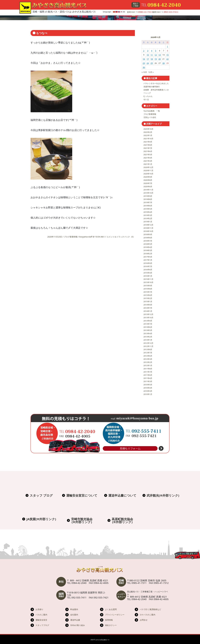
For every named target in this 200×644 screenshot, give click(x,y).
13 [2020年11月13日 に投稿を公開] (160, 55)
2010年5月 (148, 385)
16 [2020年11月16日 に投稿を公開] (144, 59)
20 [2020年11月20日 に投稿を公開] (160, 59)
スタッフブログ (42, 625)
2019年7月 (148, 202)
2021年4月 (148, 158)
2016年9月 (148, 263)
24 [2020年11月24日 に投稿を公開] (148, 63)
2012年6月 (148, 356)
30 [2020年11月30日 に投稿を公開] (144, 67)
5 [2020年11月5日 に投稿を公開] (156, 51)
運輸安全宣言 (41, 620)
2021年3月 (148, 161)
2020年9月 (148, 177)
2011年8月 (148, 369)
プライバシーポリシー (115, 615)
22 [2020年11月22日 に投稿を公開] (167, 59)
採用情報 (109, 620)
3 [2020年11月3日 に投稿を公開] (148, 51)
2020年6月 (148, 186)
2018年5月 (148, 244)
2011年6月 (148, 375)
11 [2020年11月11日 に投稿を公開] (152, 55)
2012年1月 (148, 365)
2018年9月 (148, 234)
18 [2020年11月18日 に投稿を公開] (152, 59)
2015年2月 (148, 298)
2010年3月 (148, 391)
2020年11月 (148, 170)
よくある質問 (111, 609)
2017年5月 (148, 257)
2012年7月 (148, 353)
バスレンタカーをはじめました (156, 83)
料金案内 (74, 609)
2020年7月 (148, 183)
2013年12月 (148, 314)
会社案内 (74, 615)
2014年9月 (148, 305)
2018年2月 (148, 254)
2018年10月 (148, 231)
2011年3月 (148, 381)
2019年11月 (148, 190)
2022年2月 (148, 132)
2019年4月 (148, 212)
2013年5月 (148, 330)
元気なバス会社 (150, 117)
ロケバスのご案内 (147, 615)
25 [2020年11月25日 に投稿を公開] (152, 63)
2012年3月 (148, 359)
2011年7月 (148, 372)
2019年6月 (148, 206)
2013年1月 (148, 340)
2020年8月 (148, 180)
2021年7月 (148, 148)
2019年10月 (148, 193)
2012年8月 (148, 349)
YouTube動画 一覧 (152, 111)
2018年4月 (148, 247)
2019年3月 (148, 215)
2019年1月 (148, 222)
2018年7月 (148, 241)
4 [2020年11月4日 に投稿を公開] (152, 51)
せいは (146, 99)
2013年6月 (148, 327)
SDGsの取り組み (78, 625)
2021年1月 (148, 164)
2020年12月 (148, 167)
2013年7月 (148, 324)
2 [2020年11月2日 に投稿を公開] (144, 51)
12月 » (151, 72)
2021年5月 (148, 155)
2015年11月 (148, 279)
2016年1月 (148, 276)
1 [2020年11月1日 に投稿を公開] (167, 46)
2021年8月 (148, 145)
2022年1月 (148, 135)
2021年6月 (148, 151)
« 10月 (144, 72)
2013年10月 (148, 317)
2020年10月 (148, 174)
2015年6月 (148, 295)
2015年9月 (148, 286)
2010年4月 (148, 388)
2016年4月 (148, 273)
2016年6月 (148, 270)
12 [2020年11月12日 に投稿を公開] (156, 55)
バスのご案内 (41, 615)
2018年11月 (148, 228)
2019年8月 (148, 199)
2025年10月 (148, 129)
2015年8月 (148, 289)
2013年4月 (148, 333)
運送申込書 (75, 620)
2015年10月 (148, 282)
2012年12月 (148, 343)
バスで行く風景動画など (150, 609)
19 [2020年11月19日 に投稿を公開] (156, 59)
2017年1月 (148, 260)
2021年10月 (148, 139)
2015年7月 (148, 292)
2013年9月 (148, 321)
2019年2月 (148, 218)
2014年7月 (148, 308)
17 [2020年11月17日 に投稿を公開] (148, 59)
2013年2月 (148, 337)
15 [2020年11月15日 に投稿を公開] (167, 55)
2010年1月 (148, 394)
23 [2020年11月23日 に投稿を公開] (144, 63)
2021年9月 (148, 142)
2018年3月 (148, 250)
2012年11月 (148, 346)
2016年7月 (148, 266)
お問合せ (144, 620)
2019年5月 (148, 209)
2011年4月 (148, 378)
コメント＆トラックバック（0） (121, 237)
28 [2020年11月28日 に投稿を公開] (163, 63)
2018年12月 (148, 225)
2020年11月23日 (55, 237)
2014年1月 (148, 311)
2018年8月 (148, 238)
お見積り (39, 609)
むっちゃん (148, 96)
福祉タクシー (111, 625)
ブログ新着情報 (71, 237)
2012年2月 (148, 362)
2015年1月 (148, 302)
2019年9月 (148, 196)
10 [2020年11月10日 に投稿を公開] (148, 55)
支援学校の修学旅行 (152, 87)
